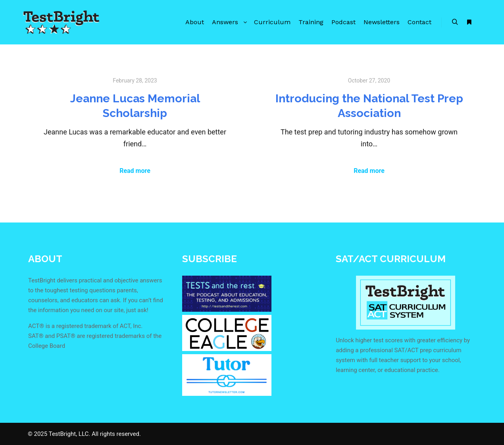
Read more (135, 171)
